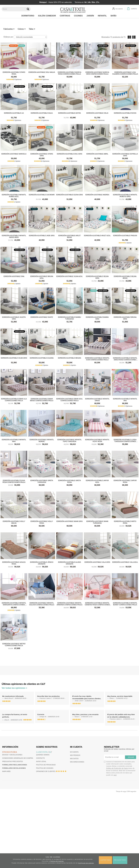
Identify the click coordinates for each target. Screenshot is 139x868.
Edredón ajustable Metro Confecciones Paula (14, 645)
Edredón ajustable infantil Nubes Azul (14, 195)
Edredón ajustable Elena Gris (69, 195)
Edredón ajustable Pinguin (125, 235)
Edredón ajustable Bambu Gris (97, 318)
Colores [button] (22, 29)
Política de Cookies (57, 861)
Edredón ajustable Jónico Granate (42, 563)
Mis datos (74, 759)
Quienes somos (43, 755)
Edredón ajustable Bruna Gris (125, 318)
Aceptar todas (105, 860)
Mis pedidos (75, 755)
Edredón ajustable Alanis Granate (69, 563)
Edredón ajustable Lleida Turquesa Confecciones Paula (125, 440)
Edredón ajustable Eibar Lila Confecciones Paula (14, 400)
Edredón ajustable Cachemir (42, 195)
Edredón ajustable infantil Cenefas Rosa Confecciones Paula (97, 604)
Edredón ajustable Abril (97, 154)
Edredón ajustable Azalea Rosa (14, 563)
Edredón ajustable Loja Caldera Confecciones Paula (125, 73)
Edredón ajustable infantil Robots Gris (125, 195)
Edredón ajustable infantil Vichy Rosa (97, 440)
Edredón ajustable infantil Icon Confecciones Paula (97, 359)
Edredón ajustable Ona (14, 276)
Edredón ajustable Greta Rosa (69, 481)
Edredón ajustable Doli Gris (69, 154)
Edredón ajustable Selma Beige (125, 277)
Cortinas (65, 16)
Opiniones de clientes (46, 771)
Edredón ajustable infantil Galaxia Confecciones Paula (42, 604)
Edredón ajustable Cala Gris (97, 562)
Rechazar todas (120, 860)
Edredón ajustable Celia (97, 113)
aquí (115, 775)
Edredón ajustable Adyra (70, 113)
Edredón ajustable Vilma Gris (14, 358)
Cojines (79, 16)
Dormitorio (28, 16)
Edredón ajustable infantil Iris (125, 400)
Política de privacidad (46, 765)
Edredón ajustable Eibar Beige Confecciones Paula (42, 400)
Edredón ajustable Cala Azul (125, 562)
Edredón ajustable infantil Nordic (42, 440)
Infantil (103, 16)
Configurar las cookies (86, 863)
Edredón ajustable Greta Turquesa (42, 481)
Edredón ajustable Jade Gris (42, 235)
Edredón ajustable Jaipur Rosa (125, 481)
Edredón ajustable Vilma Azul (69, 276)
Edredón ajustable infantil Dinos (97, 400)
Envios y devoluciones (12, 755)
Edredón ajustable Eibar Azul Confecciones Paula (69, 400)
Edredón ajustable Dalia (42, 113)
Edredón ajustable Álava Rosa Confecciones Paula (14, 481)
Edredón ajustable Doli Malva (42, 72)
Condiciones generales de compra (18, 758)
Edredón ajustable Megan (69, 358)
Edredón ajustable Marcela (14, 154)
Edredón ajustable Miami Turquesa (97, 522)
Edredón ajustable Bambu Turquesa (70, 318)
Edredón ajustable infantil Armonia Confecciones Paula (69, 604)
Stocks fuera (10, 752)
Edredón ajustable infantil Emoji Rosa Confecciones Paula (125, 359)
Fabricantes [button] (9, 29)
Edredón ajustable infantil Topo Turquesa (70, 440)
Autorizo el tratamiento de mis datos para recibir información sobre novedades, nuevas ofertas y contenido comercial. (120, 768)
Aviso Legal (41, 761)
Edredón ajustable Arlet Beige (69, 236)
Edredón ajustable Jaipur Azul (97, 481)
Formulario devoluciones (14, 768)
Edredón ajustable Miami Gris (69, 521)
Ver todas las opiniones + (14, 688)
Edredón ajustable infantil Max (14, 440)
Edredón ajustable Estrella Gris (125, 155)
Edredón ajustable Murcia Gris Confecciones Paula (97, 73)
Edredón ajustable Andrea (97, 195)
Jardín (91, 16)
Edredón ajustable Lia (14, 113)
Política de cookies (45, 768)
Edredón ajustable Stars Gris (42, 155)
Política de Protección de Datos (117, 768)
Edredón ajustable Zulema (42, 358)
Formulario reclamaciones (15, 765)
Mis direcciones (77, 762)
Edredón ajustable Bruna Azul (42, 277)
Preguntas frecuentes (13, 761)
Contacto (40, 758)
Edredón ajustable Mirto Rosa (125, 522)
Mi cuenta (74, 752)
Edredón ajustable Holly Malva (14, 522)
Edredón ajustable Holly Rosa (42, 522)
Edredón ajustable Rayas (125, 113)
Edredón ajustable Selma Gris (97, 277)
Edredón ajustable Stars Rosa (14, 73)
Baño (114, 16)
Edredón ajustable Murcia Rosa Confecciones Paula (69, 73)
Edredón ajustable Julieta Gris (14, 318)
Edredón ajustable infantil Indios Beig (14, 236)
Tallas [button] (32, 29)
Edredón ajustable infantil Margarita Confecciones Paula (14, 604)
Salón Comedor (48, 16)
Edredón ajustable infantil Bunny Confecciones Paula (125, 604)
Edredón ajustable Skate (42, 317)
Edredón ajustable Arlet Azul (97, 235)
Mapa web (6, 771)
